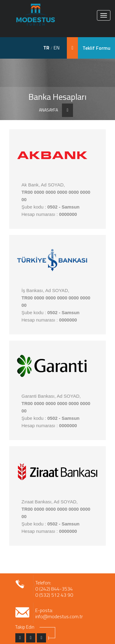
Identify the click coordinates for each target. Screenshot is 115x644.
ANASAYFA (48, 110)
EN (56, 48)
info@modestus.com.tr (59, 616)
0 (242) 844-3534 (54, 589)
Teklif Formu (96, 48)
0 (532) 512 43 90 (54, 595)
